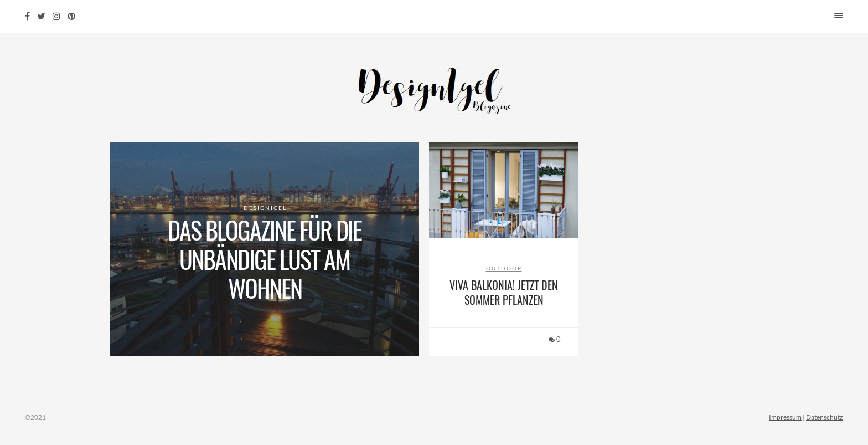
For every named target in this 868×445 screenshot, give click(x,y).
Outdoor (504, 268)
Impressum (785, 417)
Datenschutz (825, 417)
